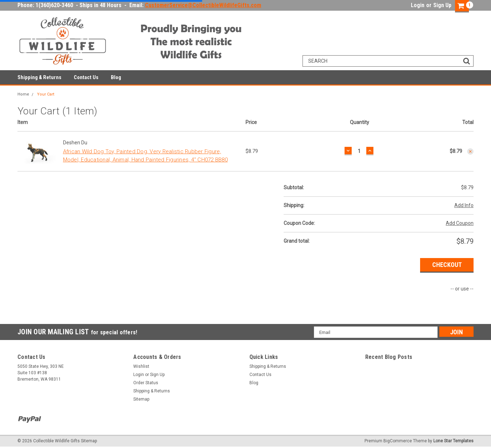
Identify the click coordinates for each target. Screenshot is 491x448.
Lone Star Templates (453, 441)
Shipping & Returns (39, 77)
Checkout (447, 265)
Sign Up (442, 5)
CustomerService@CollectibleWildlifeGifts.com (203, 5)
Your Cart (46, 94)
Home (23, 94)
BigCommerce (398, 441)
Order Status (146, 383)
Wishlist (141, 366)
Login (418, 5)
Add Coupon (460, 223)
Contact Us (86, 77)
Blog (116, 77)
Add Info (464, 205)
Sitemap (141, 399)
